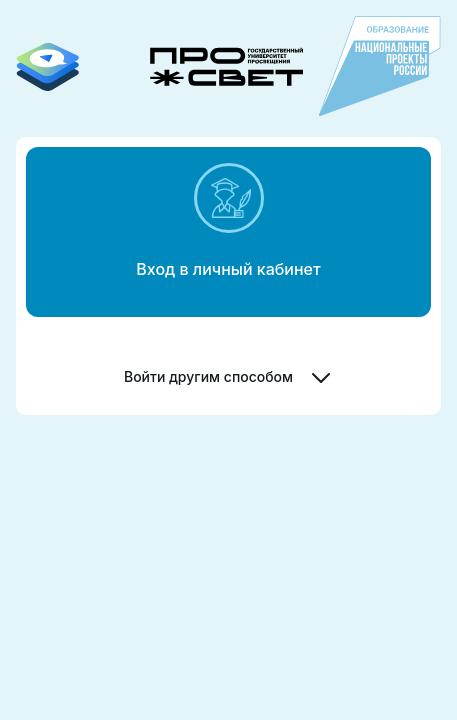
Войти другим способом (228, 377)
